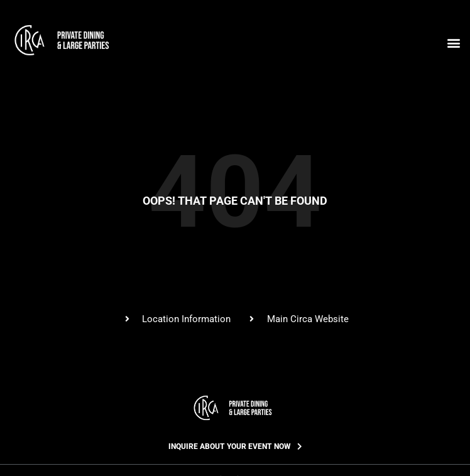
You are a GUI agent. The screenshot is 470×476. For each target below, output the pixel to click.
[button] (453, 42)
